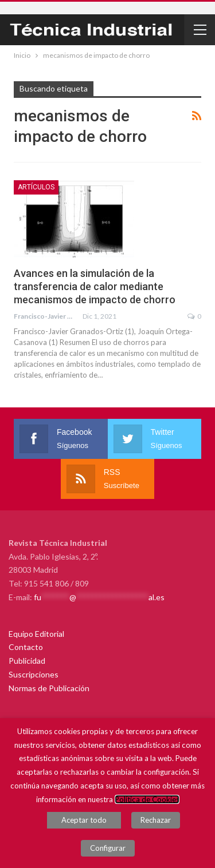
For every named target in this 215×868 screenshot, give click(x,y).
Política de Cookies (147, 799)
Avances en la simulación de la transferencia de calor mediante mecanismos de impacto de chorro (95, 286)
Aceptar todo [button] (84, 820)
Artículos (36, 187)
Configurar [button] (108, 848)
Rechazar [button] (156, 820)
